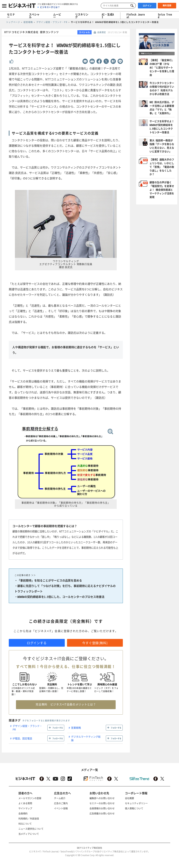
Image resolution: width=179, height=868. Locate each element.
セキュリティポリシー (136, 803)
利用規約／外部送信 (29, 818)
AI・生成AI (108, 16)
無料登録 (167, 5)
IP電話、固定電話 (22, 738)
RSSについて (25, 824)
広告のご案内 (61, 803)
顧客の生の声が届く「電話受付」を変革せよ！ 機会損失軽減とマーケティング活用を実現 (162, 190)
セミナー (11, 16)
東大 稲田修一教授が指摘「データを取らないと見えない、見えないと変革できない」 (162, 146)
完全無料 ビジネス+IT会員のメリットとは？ (66, 704)
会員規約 (23, 813)
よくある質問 (25, 803)
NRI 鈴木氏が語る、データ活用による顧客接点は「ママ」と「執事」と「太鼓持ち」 (162, 108)
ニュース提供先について (31, 829)
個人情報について (134, 808)
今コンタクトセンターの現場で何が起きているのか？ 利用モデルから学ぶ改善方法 (162, 88)
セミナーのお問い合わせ (102, 803)
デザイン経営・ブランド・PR (27, 728)
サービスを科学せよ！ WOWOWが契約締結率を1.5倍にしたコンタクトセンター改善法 (162, 127)
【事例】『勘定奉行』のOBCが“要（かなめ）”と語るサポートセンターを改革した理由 (162, 67)
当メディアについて (29, 834)
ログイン (147, 6)
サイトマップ (25, 808)
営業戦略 (76, 728)
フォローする (58, 728)
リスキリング (82, 16)
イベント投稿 (61, 808)
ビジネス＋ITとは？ (50, 7)
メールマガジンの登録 (30, 798)
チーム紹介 (60, 798)
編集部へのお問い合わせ (102, 798)
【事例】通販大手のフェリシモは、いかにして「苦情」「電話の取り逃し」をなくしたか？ (162, 167)
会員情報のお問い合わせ (102, 808)
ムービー (57, 16)
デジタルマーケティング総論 (86, 738)
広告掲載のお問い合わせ (102, 813)
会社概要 (130, 798)
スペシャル (34, 16)
